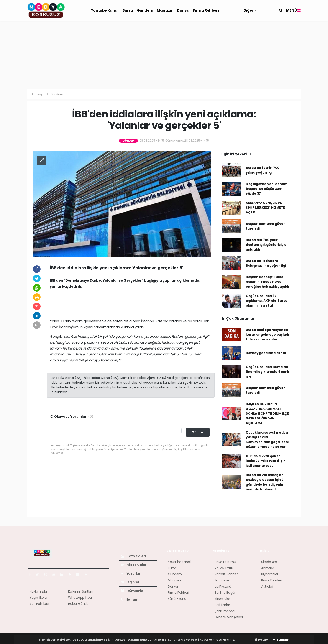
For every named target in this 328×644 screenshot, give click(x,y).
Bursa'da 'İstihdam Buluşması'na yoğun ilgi (266, 263)
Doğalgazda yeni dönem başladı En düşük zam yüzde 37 (267, 189)
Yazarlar (131, 573)
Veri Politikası (39, 604)
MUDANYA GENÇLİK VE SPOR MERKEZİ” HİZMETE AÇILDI (265, 208)
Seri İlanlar (222, 605)
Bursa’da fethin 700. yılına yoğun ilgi (263, 170)
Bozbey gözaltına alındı (266, 353)
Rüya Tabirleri (272, 580)
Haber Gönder (79, 604)
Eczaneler (222, 580)
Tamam (281, 640)
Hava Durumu (225, 562)
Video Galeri (134, 565)
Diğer (249, 10)
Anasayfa (39, 94)
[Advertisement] (164, 55)
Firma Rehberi (206, 10)
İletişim (130, 599)
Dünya (183, 10)
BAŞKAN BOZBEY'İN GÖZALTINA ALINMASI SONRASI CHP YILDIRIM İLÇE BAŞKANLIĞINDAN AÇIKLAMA (267, 413)
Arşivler (130, 582)
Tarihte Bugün (225, 593)
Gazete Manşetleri (229, 617)
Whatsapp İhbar (80, 598)
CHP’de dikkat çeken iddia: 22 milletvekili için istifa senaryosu (266, 461)
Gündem (145, 10)
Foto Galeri (133, 556)
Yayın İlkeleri (39, 598)
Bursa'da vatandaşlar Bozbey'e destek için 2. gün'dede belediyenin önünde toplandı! (265, 482)
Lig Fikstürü (223, 586)
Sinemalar (222, 599)
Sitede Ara (269, 562)
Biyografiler (270, 574)
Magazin (165, 10)
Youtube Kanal (105, 10)
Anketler (268, 568)
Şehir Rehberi (225, 611)
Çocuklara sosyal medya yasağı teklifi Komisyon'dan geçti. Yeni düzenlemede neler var (267, 440)
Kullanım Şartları (80, 591)
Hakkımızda (38, 591)
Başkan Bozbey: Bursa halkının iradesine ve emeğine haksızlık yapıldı (268, 282)
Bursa (128, 10)
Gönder (198, 432)
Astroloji (267, 586)
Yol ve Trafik (224, 568)
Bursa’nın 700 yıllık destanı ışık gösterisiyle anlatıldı (266, 245)
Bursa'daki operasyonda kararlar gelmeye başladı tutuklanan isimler (267, 335)
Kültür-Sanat (178, 599)
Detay (261, 640)
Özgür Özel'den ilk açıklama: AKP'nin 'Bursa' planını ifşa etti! (267, 301)
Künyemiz (132, 591)
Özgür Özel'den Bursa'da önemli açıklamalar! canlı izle (268, 372)
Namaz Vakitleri (226, 574)
